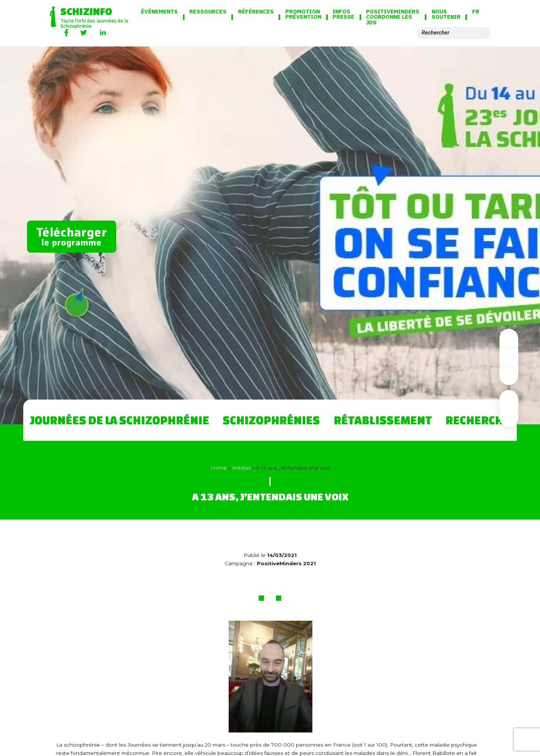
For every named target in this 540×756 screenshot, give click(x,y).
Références (256, 12)
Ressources (208, 12)
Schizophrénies (271, 420)
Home (219, 468)
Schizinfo (86, 11)
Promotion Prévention (303, 15)
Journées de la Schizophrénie (120, 420)
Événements (159, 12)
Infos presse (343, 15)
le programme (72, 236)
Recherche (478, 420)
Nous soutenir (446, 15)
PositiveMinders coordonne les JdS (393, 17)
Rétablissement (383, 420)
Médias (241, 468)
